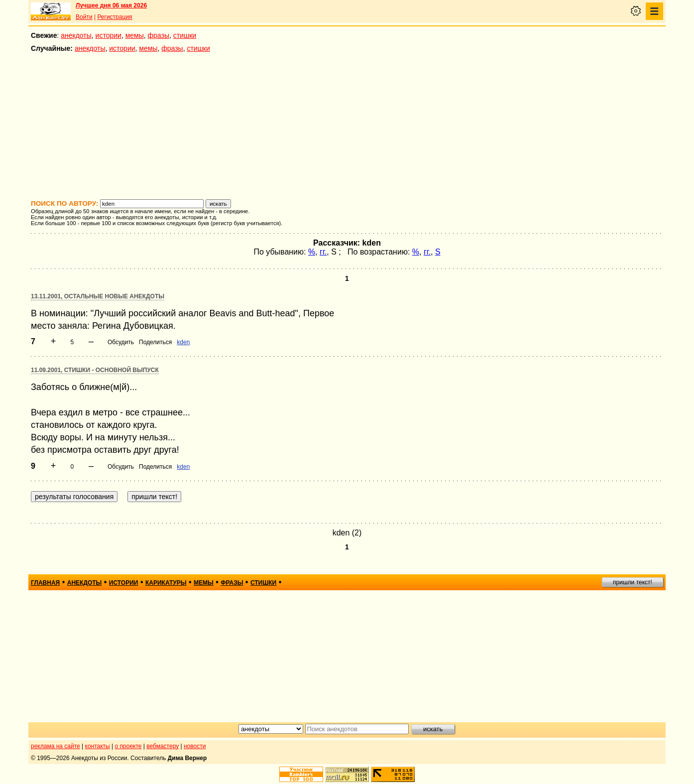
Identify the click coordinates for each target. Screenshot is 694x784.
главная (45, 583)
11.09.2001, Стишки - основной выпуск (95, 370)
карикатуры (166, 583)
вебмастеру (163, 746)
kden (183, 342)
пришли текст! (633, 582)
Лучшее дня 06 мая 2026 (111, 5)
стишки (185, 35)
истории (109, 35)
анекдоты (76, 35)
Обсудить (121, 342)
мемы (135, 35)
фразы (159, 35)
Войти (84, 17)
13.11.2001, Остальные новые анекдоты (98, 296)
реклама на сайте (56, 746)
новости (195, 746)
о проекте (128, 746)
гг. (323, 252)
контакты (98, 746)
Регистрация (115, 17)
